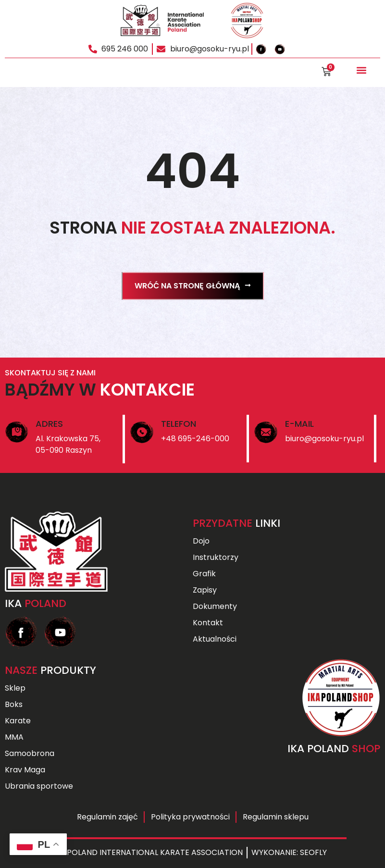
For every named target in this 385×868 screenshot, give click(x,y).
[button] (361, 70)
